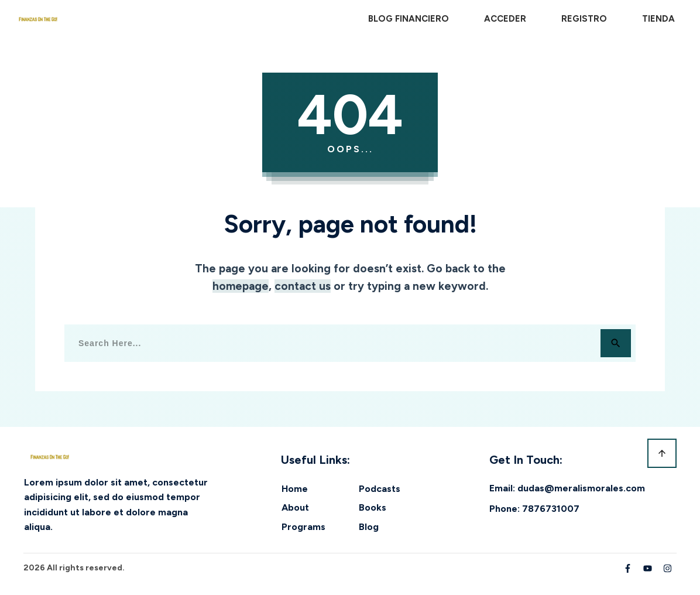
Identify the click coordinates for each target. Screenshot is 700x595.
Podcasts (380, 489)
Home (295, 489)
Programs (303, 527)
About (295, 507)
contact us (303, 286)
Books (373, 507)
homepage (241, 286)
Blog (369, 527)
